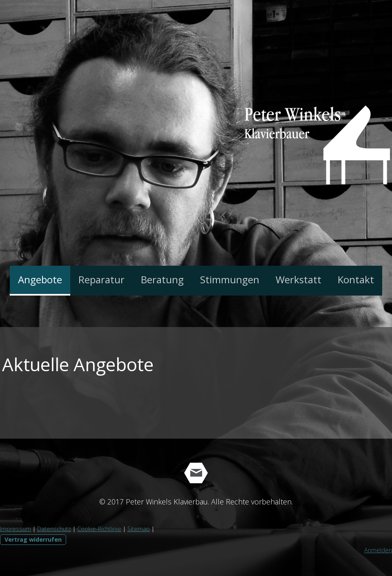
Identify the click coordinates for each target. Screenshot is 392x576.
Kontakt (356, 279)
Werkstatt (298, 279)
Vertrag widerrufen (33, 539)
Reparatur (101, 279)
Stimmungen (230, 279)
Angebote (40, 279)
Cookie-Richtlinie (99, 529)
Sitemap (139, 529)
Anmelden (378, 550)
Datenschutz (54, 529)
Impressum (16, 529)
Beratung (162, 279)
